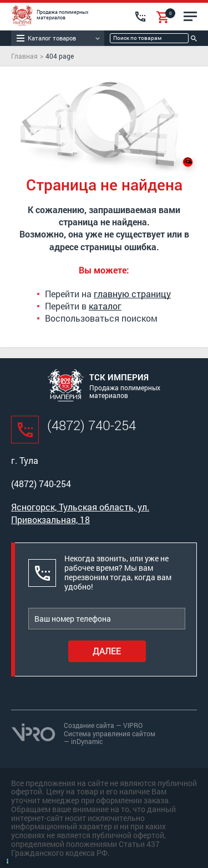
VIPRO (133, 725)
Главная (24, 56)
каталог (105, 306)
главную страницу (132, 294)
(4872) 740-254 (92, 425)
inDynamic (87, 741)
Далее (107, 651)
